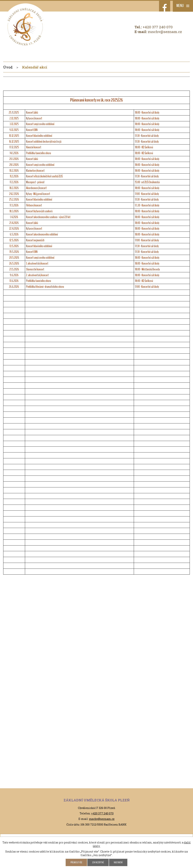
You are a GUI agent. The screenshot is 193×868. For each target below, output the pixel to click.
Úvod (8, 67)
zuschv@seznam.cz (165, 32)
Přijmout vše (76, 862)
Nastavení (118, 862)
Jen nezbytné (98, 862)
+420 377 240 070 (158, 27)
